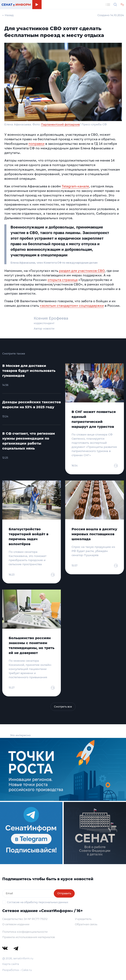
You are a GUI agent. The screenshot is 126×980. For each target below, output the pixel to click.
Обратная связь (86, 924)
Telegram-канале (75, 186)
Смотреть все (63, 707)
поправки (37, 144)
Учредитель (83, 919)
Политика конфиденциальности (25, 932)
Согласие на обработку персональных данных (38, 902)
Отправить (64, 893)
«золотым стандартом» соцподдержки (72, 306)
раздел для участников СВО (82, 271)
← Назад (8, 15)
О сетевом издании (16, 924)
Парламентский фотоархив (60, 124)
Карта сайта (11, 964)
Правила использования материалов (29, 937)
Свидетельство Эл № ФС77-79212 (25, 919)
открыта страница (63, 280)
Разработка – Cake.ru (17, 970)
